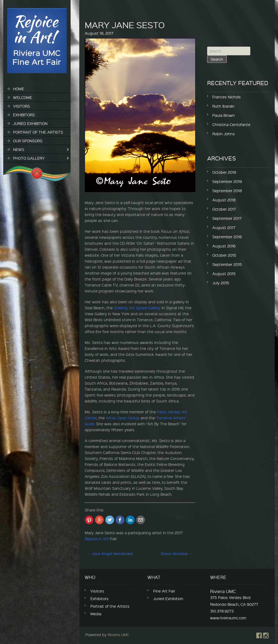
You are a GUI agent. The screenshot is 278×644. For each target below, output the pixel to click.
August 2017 (224, 227)
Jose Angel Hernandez (110, 553)
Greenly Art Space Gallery (137, 308)
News (19, 149)
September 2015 (227, 264)
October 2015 (224, 255)
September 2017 (227, 218)
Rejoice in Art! (97, 539)
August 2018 (224, 200)
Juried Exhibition (30, 123)
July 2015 (221, 283)
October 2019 (224, 172)
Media (96, 614)
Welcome (23, 97)
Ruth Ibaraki (223, 106)
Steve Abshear (176, 553)
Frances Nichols (227, 97)
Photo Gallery (29, 158)
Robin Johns (224, 134)
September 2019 (227, 181)
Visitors (21, 106)
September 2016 (227, 237)
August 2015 (224, 273)
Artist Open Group (123, 418)
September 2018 (227, 191)
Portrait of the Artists (38, 132)
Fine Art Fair (164, 591)
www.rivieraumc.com (228, 618)
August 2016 (224, 246)
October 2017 (224, 209)
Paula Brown (224, 115)
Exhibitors (24, 115)
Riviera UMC (119, 635)
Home (19, 89)
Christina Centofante (231, 124)
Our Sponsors (28, 141)
